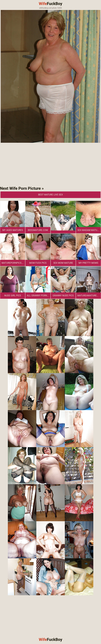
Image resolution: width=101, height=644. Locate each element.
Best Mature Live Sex (50, 195)
